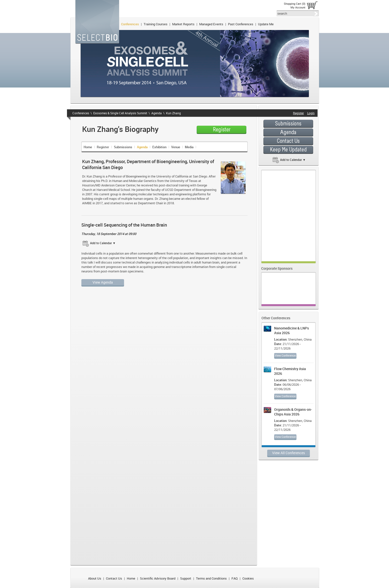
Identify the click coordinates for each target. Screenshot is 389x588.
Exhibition (159, 147)
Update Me (266, 24)
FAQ (235, 578)
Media (189, 147)
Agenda (157, 113)
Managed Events (211, 24)
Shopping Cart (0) (295, 4)
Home (88, 147)
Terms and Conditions (211, 578)
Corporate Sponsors (277, 268)
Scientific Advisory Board (158, 578)
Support (186, 578)
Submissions (123, 147)
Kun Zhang (173, 113)
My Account (298, 7)
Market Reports (183, 24)
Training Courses (156, 24)
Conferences (130, 24)
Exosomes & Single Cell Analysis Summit (120, 113)
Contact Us (114, 578)
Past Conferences (241, 24)
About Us (95, 578)
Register (103, 147)
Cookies (248, 578)
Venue (176, 147)
